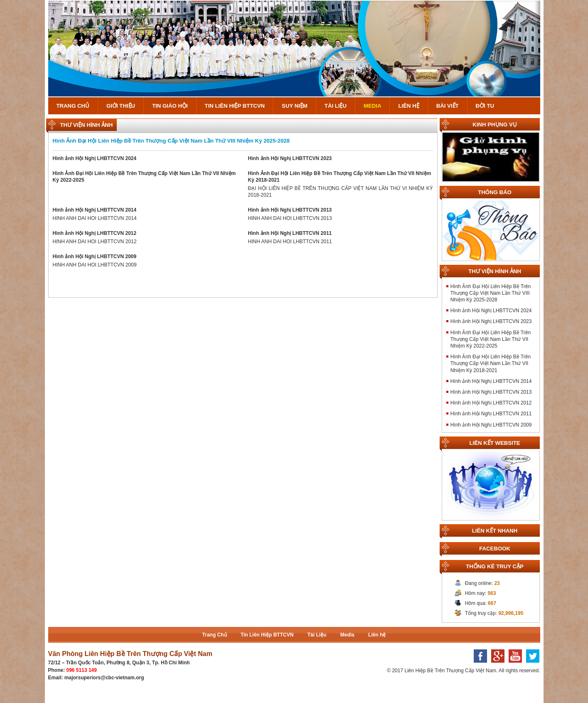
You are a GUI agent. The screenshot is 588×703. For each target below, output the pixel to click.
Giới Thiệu (121, 106)
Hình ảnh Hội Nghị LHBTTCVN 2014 (95, 210)
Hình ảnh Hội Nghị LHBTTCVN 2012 (95, 233)
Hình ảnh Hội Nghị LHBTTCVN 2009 (95, 257)
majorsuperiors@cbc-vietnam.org (104, 678)
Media (373, 106)
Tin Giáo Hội (170, 106)
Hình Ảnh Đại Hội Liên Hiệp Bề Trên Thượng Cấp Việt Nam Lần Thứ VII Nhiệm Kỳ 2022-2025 (491, 339)
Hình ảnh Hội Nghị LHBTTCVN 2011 (290, 233)
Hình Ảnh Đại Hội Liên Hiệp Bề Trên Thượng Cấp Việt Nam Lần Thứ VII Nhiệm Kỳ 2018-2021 (491, 363)
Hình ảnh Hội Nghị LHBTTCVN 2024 (95, 158)
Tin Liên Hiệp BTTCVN (235, 106)
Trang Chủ (73, 106)
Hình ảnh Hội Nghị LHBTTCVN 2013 (290, 210)
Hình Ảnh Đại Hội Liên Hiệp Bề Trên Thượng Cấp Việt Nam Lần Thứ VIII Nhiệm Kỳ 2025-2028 (171, 141)
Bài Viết (448, 106)
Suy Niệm (295, 106)
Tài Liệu (336, 106)
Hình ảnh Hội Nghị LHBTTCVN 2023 (290, 158)
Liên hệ (408, 106)
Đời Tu (485, 106)
